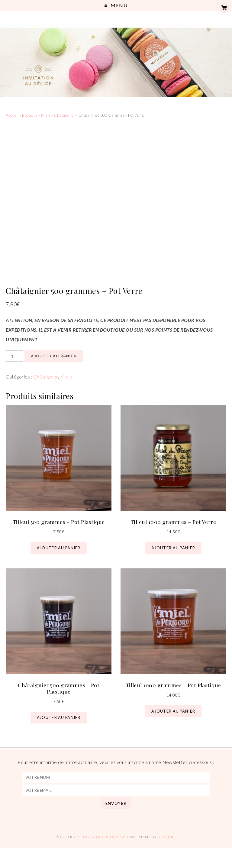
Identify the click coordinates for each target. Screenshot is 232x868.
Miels (46, 115)
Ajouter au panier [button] (59, 548)
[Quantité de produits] (14, 356)
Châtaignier (64, 115)
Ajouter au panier (54, 356)
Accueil (12, 115)
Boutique (30, 115)
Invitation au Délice (104, 837)
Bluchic (166, 837)
